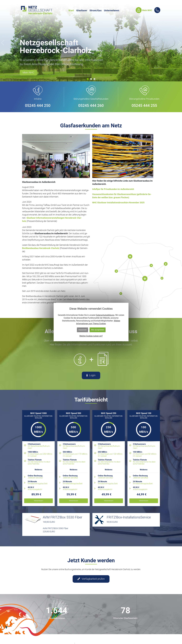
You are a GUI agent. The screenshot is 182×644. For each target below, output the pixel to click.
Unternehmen (112, 10)
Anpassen (83, 330)
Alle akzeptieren (98, 330)
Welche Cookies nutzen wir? (91, 336)
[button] (88, 79)
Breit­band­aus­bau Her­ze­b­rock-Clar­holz (41, 248)
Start (71, 10)
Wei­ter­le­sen (38, 501)
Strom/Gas (96, 10)
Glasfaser (82, 10)
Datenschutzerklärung (105, 315)
